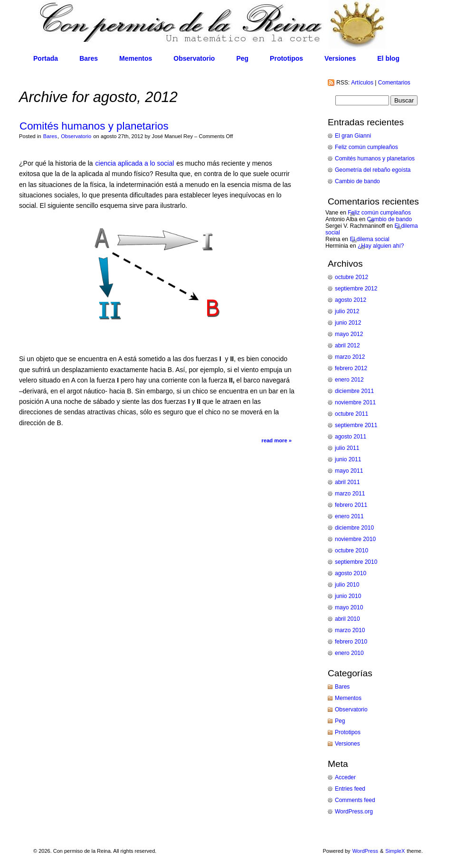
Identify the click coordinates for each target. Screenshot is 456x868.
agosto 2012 (351, 300)
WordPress (365, 851)
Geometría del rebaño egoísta (373, 170)
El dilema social (369, 239)
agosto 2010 (351, 573)
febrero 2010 (351, 642)
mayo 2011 (349, 471)
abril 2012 (347, 345)
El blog (388, 58)
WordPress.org (354, 812)
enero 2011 (349, 516)
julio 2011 (347, 448)
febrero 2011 (351, 505)
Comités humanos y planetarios (94, 126)
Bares (89, 58)
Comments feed (355, 800)
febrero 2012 (351, 368)
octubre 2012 (351, 277)
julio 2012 (347, 311)
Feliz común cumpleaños (366, 147)
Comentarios (394, 83)
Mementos (136, 58)
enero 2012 (349, 380)
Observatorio (194, 58)
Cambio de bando (357, 181)
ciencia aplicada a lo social (136, 163)
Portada (46, 58)
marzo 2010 (350, 630)
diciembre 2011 (354, 391)
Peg (242, 58)
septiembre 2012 (356, 289)
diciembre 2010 (354, 528)
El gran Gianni (353, 136)
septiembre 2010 (356, 562)
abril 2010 (347, 619)
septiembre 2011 (356, 425)
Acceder (345, 777)
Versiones (340, 58)
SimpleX (395, 851)
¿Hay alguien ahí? (381, 246)
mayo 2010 (349, 607)
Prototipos (286, 58)
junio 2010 (348, 596)
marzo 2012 (350, 357)
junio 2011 (348, 459)
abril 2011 (347, 482)
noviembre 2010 (355, 539)
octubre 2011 (351, 414)
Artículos (362, 83)
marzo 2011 (350, 494)
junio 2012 (348, 323)
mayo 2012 (349, 334)
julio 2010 (347, 585)
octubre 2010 (351, 551)
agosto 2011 (351, 437)
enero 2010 (349, 653)
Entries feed (350, 789)
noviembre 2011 (355, 402)
